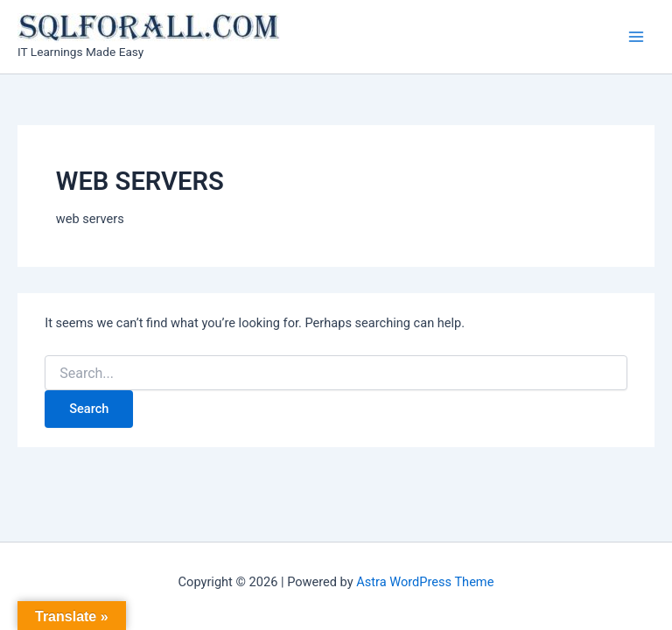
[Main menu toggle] (636, 37)
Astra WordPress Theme (425, 582)
